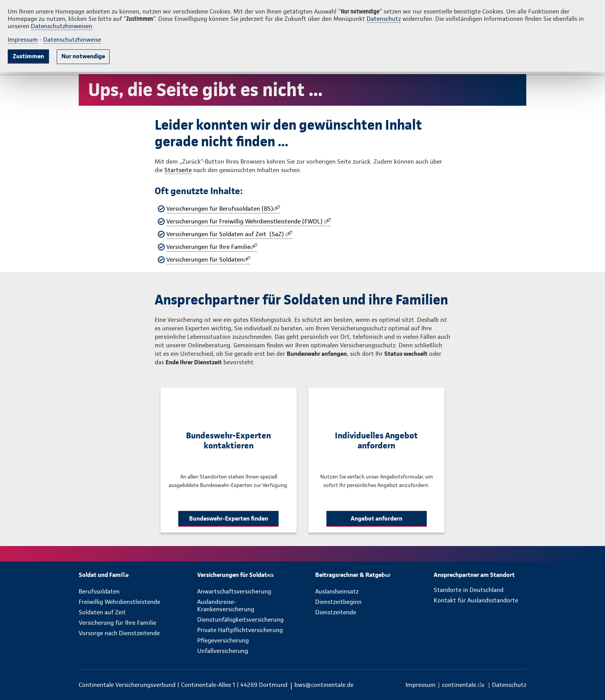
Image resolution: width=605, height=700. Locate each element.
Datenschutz (384, 19)
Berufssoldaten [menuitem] (99, 591)
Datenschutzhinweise (72, 40)
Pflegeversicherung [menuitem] (223, 640)
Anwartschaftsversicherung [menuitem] (234, 591)
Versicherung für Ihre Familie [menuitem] (117, 623)
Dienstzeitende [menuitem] (336, 612)
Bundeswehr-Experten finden (229, 518)
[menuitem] (104, 575)
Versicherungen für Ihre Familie (208, 247)
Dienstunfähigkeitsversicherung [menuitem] (240, 620)
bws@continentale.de (324, 685)
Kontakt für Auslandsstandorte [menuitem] (476, 600)
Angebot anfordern (377, 518)
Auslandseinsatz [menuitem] (337, 591)
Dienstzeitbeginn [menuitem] (338, 602)
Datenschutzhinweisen (62, 26)
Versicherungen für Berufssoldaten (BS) (220, 209)
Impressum (23, 40)
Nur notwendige (83, 56)
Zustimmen (28, 56)
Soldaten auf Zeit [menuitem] (102, 612)
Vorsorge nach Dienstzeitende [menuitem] (119, 633)
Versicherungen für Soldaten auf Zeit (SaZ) (226, 234)
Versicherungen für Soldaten (205, 260)
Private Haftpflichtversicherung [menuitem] (240, 630)
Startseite (178, 170)
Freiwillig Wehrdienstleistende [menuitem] (119, 602)
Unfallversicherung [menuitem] (223, 651)
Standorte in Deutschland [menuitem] (469, 590)
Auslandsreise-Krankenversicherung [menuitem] (226, 605)
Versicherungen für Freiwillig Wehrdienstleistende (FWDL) (245, 221)
